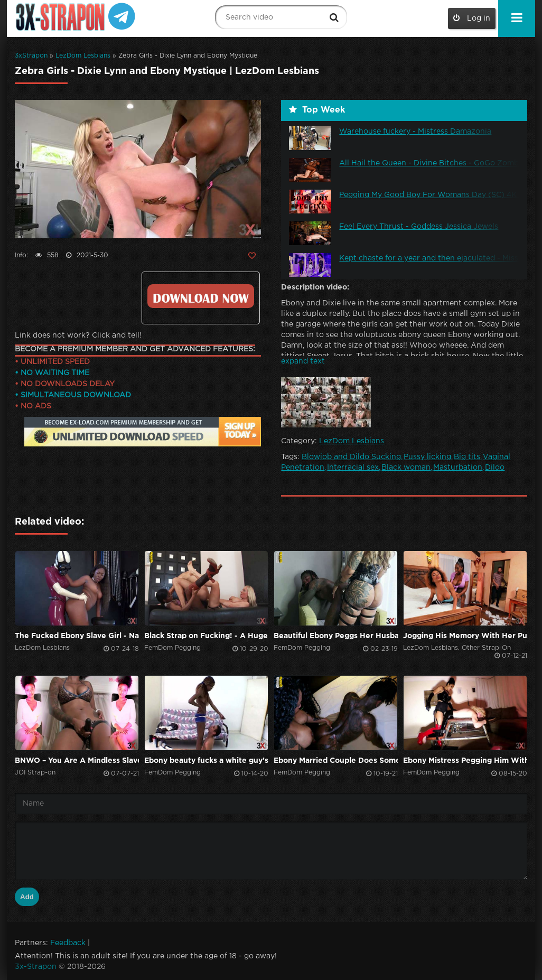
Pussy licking (427, 457)
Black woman (406, 468)
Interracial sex (353, 468)
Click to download (200, 296)
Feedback (68, 943)
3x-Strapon (36, 967)
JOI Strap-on (35, 773)
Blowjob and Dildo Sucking (351, 457)
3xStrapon (31, 56)
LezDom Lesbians (83, 56)
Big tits (467, 457)
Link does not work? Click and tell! (78, 335)
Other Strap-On (486, 648)
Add (27, 897)
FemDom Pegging (172, 648)
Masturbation (458, 468)
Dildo (495, 468)
